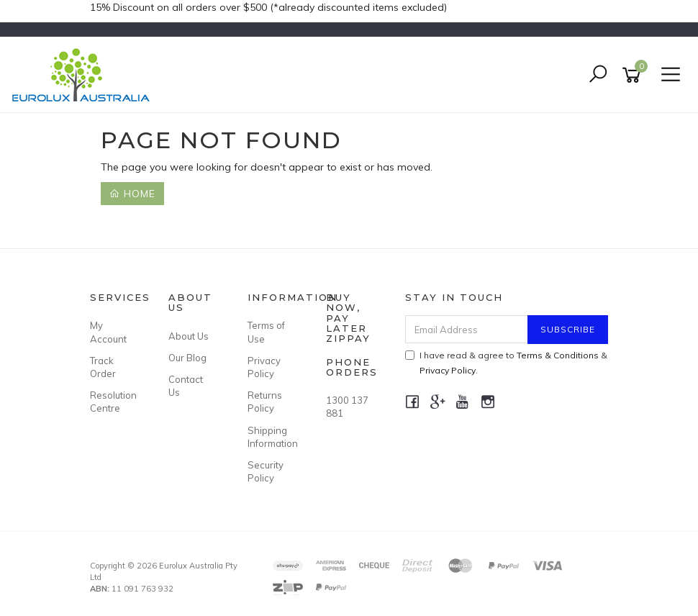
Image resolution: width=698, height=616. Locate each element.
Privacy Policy (264, 367)
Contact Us (186, 386)
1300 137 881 (347, 407)
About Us (189, 336)
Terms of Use (266, 332)
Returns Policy (265, 402)
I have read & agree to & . (506, 363)
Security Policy (266, 471)
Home (132, 194)
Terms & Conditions (558, 355)
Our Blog (187, 358)
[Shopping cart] (634, 75)
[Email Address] (467, 329)
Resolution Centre (113, 402)
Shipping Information (271, 437)
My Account (108, 332)
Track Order (103, 367)
